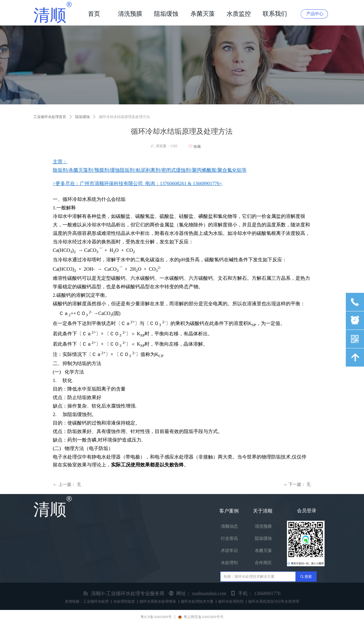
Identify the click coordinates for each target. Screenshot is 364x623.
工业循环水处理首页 (50, 117)
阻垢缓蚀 (83, 117)
